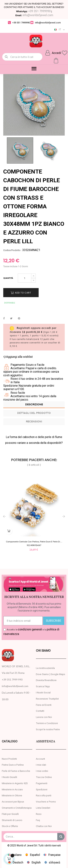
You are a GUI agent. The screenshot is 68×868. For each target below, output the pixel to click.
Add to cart (21, 293)
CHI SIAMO (43, 651)
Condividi (4, 318)
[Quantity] (25, 278)
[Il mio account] (53, 53)
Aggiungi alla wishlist (18, 357)
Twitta (11, 318)
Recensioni (34, 422)
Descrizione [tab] (34, 405)
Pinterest (19, 318)
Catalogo (10, 741)
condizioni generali (30, 629)
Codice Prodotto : (12, 250)
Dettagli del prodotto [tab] (34, 413)
